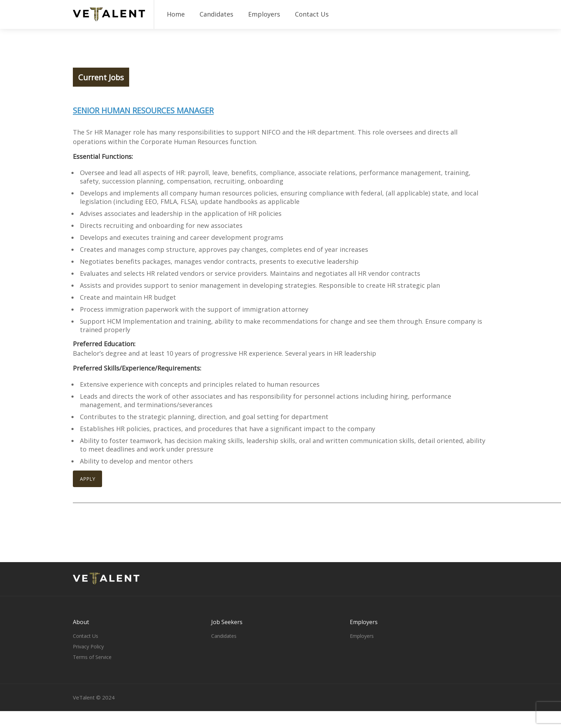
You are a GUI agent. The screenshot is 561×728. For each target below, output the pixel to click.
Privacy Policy (88, 646)
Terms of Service (92, 657)
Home (176, 14)
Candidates (216, 14)
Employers (264, 14)
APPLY (87, 479)
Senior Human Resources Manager (143, 110)
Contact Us (312, 14)
